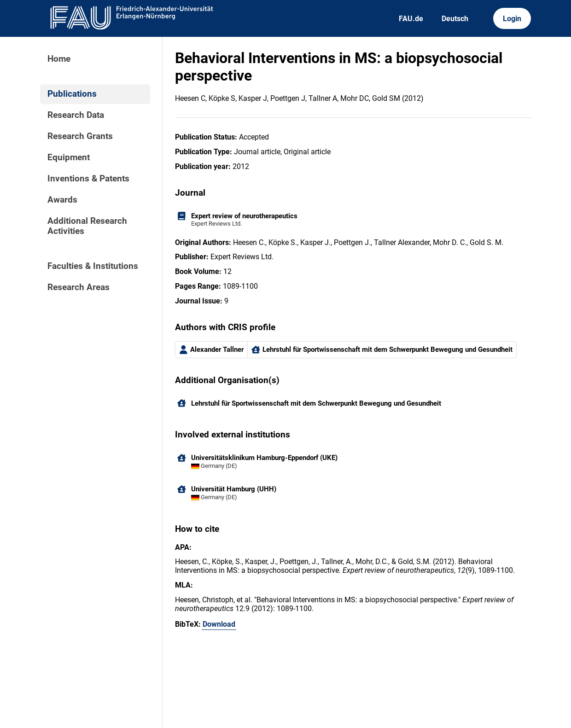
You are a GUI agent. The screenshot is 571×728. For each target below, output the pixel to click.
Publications (72, 94)
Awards (62, 200)
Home (59, 59)
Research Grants (80, 136)
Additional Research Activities (87, 226)
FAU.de (411, 19)
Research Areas (79, 287)
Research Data (76, 115)
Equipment (69, 157)
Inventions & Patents (88, 179)
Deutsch (455, 19)
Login (512, 19)
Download (219, 624)
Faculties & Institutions (93, 266)
